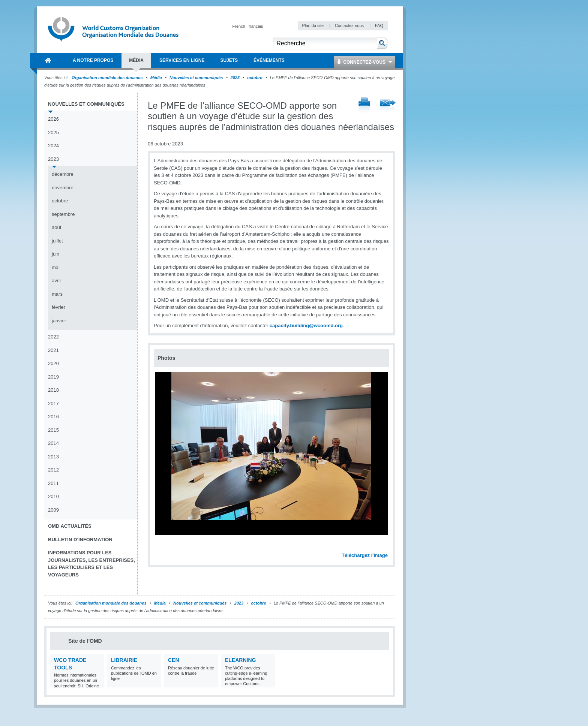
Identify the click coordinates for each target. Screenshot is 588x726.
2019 (53, 377)
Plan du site (314, 25)
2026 (53, 119)
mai (56, 267)
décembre (63, 174)
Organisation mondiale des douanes (107, 78)
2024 (53, 146)
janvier (59, 321)
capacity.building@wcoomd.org (306, 326)
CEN (174, 660)
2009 (53, 510)
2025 (53, 132)
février (58, 307)
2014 (53, 443)
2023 (235, 78)
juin (55, 254)
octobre (255, 78)
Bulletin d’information (80, 540)
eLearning (240, 660)
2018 (53, 390)
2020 (53, 363)
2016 (53, 417)
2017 (53, 403)
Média (156, 78)
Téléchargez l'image (365, 555)
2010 (53, 496)
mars (57, 294)
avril (56, 281)
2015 (53, 430)
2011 (53, 483)
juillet (57, 241)
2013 (53, 457)
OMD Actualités (70, 526)
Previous (162, 547)
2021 (53, 350)
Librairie (124, 660)
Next (386, 547)
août (56, 227)
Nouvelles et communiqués (196, 78)
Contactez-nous (350, 25)
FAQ (379, 25)
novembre (63, 188)
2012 (53, 470)
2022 (53, 337)
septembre (63, 214)
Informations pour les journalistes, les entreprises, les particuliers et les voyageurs (91, 564)
